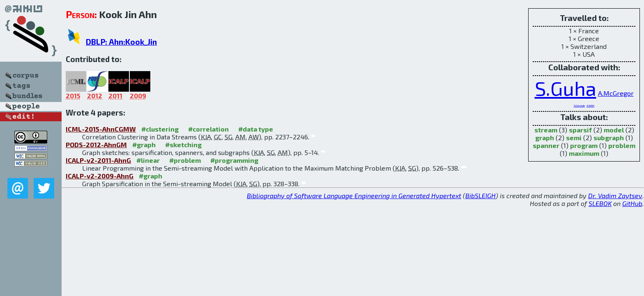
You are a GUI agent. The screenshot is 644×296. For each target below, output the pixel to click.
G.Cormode (579, 105)
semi (574, 138)
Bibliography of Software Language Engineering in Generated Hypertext (354, 195)
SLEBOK (600, 203)
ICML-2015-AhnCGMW (101, 129)
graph (545, 138)
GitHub (632, 203)
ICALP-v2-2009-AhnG (100, 176)
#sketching (183, 145)
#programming (234, 160)
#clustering (160, 129)
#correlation (208, 129)
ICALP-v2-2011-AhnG (98, 160)
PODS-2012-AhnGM (96, 145)
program (584, 145)
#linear (148, 160)
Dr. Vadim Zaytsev (615, 195)
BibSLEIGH (481, 195)
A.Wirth (590, 105)
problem (622, 145)
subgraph (609, 138)
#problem (185, 160)
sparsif (580, 130)
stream (546, 130)
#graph (144, 145)
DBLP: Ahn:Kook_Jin (121, 42)
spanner (546, 145)
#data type (256, 129)
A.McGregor (616, 93)
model (614, 130)
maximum (584, 153)
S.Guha (566, 88)
